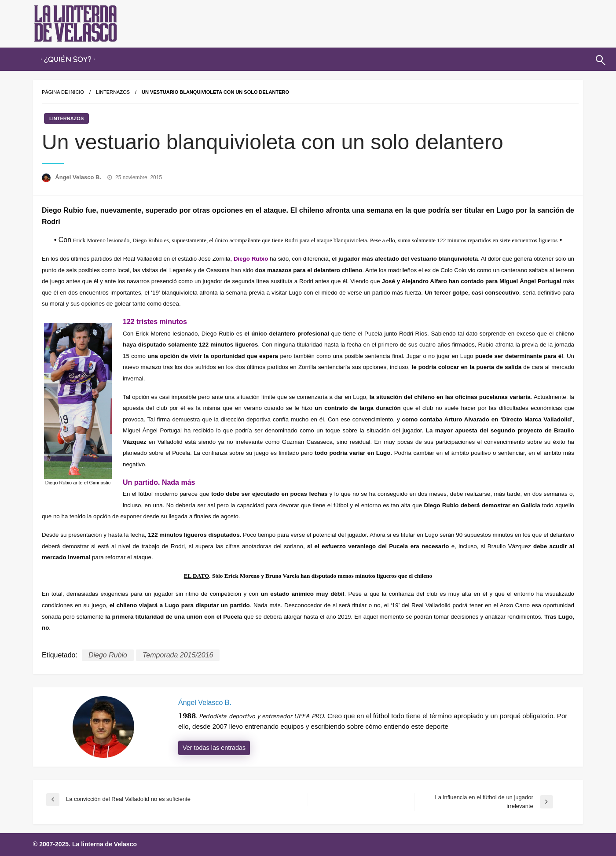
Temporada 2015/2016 (178, 655)
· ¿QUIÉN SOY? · (68, 59)
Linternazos (113, 92)
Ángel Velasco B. (79, 177)
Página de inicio (63, 92)
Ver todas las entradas (214, 748)
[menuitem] (68, 59)
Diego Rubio (108, 655)
